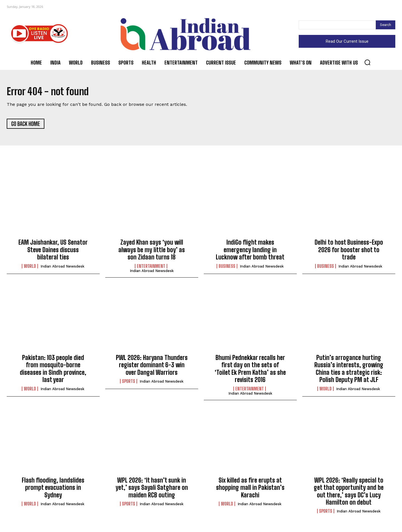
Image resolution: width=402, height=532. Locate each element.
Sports (129, 383)
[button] (367, 62)
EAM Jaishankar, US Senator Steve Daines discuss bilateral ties (53, 252)
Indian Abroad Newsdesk (62, 268)
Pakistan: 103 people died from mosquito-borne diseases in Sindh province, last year (53, 371)
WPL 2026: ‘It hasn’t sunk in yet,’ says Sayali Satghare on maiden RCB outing (152, 490)
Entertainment (151, 268)
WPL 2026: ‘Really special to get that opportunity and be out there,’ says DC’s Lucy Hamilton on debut (349, 493)
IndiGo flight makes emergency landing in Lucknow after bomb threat (250, 252)
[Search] (386, 25)
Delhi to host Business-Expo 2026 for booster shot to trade (349, 252)
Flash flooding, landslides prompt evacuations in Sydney (53, 490)
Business (227, 268)
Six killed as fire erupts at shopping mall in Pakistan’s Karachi (250, 490)
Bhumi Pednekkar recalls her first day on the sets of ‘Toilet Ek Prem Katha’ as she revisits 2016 (250, 371)
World (30, 268)
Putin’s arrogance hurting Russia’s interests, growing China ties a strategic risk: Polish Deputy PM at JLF (349, 371)
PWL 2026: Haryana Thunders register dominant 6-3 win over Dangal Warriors (152, 367)
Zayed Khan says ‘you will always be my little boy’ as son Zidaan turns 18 (152, 252)
